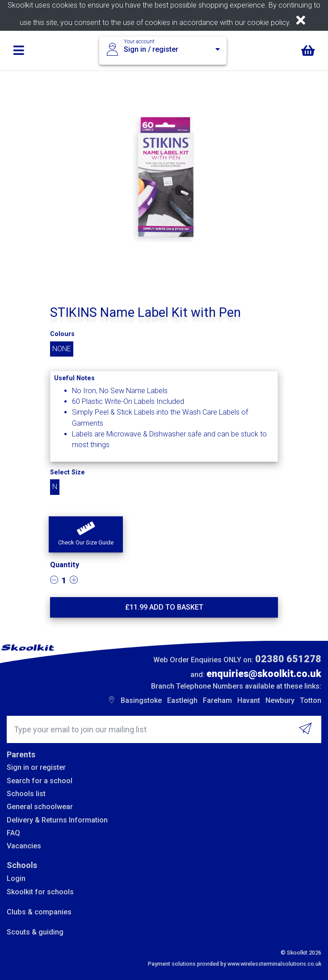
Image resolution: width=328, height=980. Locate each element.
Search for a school (40, 781)
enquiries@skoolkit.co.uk (264, 674)
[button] (86, 535)
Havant (249, 700)
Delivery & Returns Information (57, 820)
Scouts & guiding (35, 932)
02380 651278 (288, 659)
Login (16, 878)
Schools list (26, 794)
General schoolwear (40, 807)
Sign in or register (36, 767)
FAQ (13, 833)
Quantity (65, 565)
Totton (311, 700)
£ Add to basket (164, 607)
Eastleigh (182, 700)
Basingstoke (141, 700)
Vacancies (24, 846)
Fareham (217, 700)
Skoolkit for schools (40, 892)
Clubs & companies (39, 912)
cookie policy (268, 23)
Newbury (280, 700)
